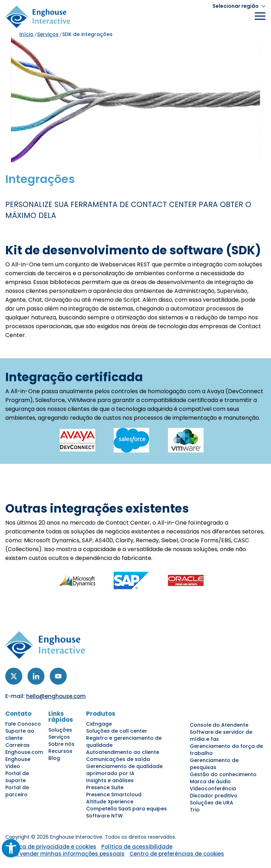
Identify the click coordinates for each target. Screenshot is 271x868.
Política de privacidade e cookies (51, 847)
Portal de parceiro (17, 791)
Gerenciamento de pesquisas (214, 764)
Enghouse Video (18, 763)
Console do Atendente (219, 725)
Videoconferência (213, 789)
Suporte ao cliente (20, 734)
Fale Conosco (23, 724)
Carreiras (17, 745)
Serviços (48, 34)
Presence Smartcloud (114, 795)
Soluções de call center (117, 731)
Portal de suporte (17, 777)
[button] (239, 6)
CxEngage (99, 724)
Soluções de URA (212, 803)
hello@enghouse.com (56, 696)
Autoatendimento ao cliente (123, 752)
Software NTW (104, 816)
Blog (54, 758)
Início (26, 34)
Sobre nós (61, 744)
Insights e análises (110, 780)
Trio (195, 810)
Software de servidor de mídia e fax (221, 736)
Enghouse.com (24, 752)
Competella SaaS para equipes (127, 809)
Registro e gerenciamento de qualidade (124, 742)
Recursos (60, 751)
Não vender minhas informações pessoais (66, 854)
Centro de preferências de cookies (177, 854)
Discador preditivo (214, 796)
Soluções (60, 730)
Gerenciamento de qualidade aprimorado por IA (124, 770)
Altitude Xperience (110, 802)
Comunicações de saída (118, 759)
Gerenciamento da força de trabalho (226, 750)
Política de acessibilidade (137, 847)
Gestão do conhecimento (223, 774)
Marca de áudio (210, 781)
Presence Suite (105, 787)
